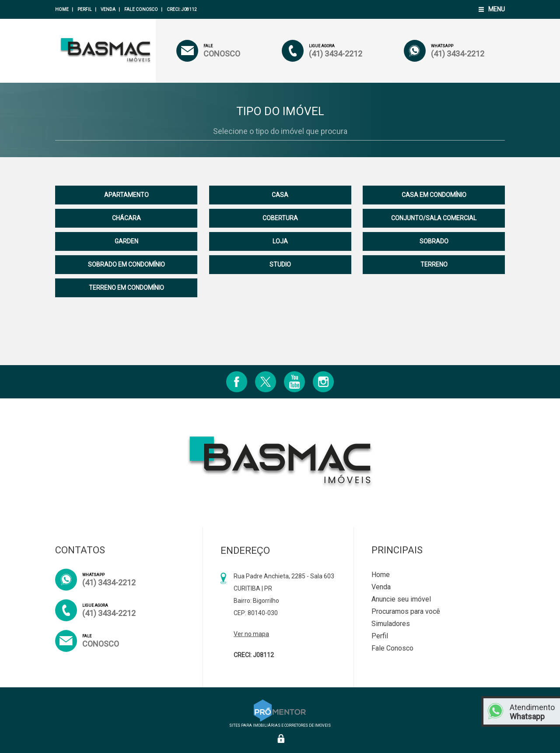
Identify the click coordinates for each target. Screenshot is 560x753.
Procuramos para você (406, 611)
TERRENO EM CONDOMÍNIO (126, 288)
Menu (497, 9)
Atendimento (533, 712)
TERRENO (434, 264)
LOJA (280, 241)
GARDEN (126, 241)
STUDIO (280, 264)
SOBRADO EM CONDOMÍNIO (126, 264)
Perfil (85, 9)
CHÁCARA (126, 218)
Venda (108, 9)
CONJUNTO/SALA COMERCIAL (434, 218)
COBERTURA (280, 218)
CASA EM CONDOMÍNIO (434, 195)
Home (62, 9)
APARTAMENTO (126, 195)
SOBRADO (434, 241)
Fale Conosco (141, 9)
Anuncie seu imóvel (401, 599)
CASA (280, 195)
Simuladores (391, 624)
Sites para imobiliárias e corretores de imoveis (280, 723)
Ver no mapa (251, 634)
